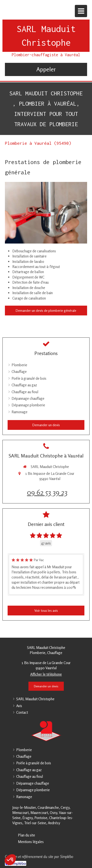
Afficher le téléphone (46, 674)
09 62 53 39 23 (47, 492)
